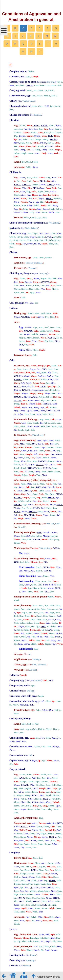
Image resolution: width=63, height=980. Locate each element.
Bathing (36, 659)
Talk (30, 755)
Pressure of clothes (34, 263)
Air (30, 654)
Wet (48, 524)
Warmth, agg (38, 435)
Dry (52, 524)
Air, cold (33, 670)
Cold (57, 524)
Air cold (21, 527)
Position (38, 115)
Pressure (32, 268)
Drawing (50, 82)
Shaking (30, 691)
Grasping (43, 273)
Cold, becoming (39, 665)
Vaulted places (29, 101)
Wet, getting (54, 223)
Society (37, 680)
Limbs (33, 955)
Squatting (30, 960)
